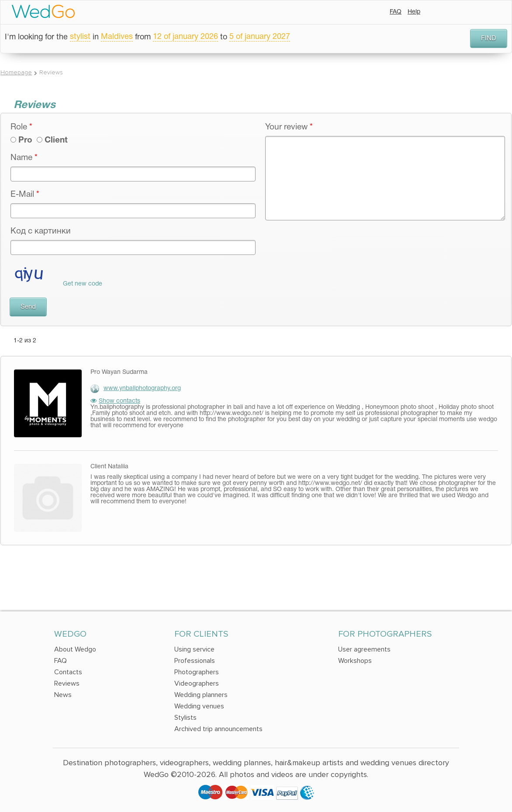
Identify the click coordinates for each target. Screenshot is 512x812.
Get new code (83, 284)
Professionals (195, 661)
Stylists (185, 718)
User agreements (364, 649)
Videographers (197, 683)
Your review (289, 127)
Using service (194, 649)
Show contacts (115, 401)
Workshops (355, 661)
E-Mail (25, 195)
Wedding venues (199, 706)
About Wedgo (75, 649)
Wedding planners (201, 695)
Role (21, 127)
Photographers (197, 672)
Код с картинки (41, 231)
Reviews (67, 683)
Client (56, 140)
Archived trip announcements (218, 729)
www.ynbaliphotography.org (142, 389)
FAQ (396, 12)
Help (414, 12)
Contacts (68, 672)
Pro (25, 140)
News (63, 695)
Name (24, 158)
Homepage (16, 72)
